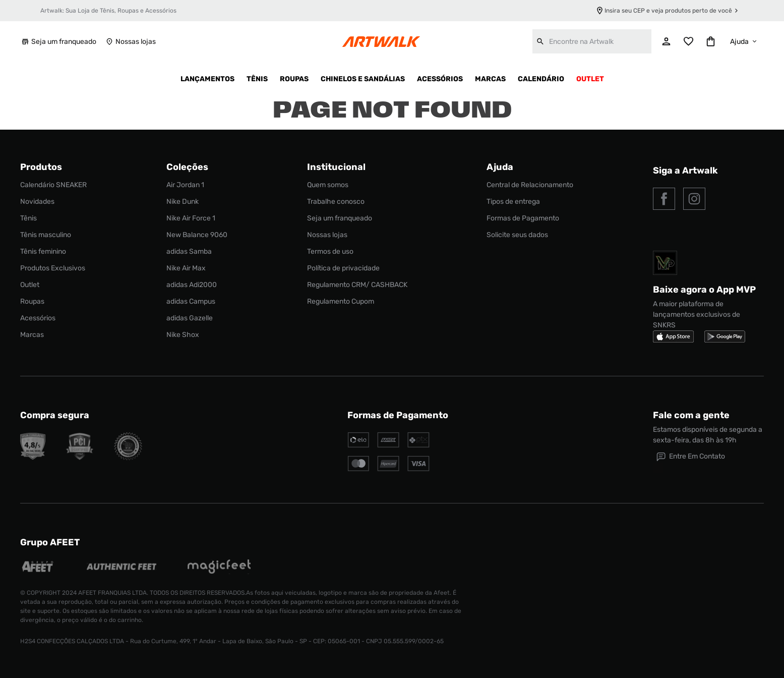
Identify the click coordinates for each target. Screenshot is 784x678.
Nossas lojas (130, 42)
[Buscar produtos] (540, 41)
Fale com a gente (691, 415)
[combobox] (592, 41)
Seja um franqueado (58, 42)
